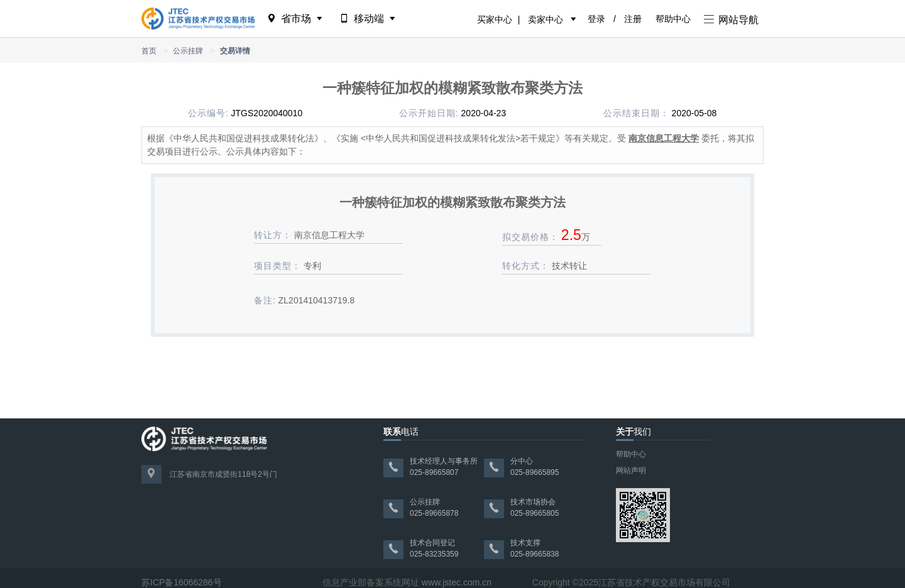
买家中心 (495, 19)
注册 (633, 19)
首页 (149, 51)
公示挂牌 (188, 51)
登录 (596, 19)
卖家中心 (546, 19)
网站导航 (731, 20)
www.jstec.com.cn (457, 582)
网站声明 (631, 471)
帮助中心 (673, 19)
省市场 (296, 19)
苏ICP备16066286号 (182, 582)
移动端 (369, 19)
